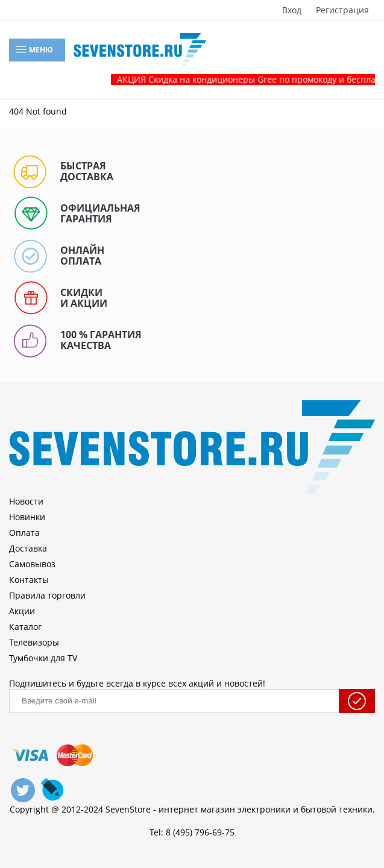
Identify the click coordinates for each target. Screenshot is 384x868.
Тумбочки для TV (43, 658)
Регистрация (342, 10)
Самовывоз (32, 564)
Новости (26, 501)
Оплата (24, 533)
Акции (22, 611)
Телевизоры (34, 642)
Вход (292, 10)
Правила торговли (47, 595)
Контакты (29, 580)
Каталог (25, 627)
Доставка (28, 548)
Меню (34, 50)
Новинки (27, 517)
